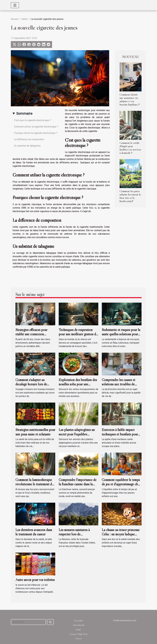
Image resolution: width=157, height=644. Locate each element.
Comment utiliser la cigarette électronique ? (36, 127)
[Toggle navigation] (15, 5)
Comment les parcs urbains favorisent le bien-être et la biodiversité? (130, 196)
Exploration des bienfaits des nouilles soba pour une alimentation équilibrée (78, 384)
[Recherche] (28, 622)
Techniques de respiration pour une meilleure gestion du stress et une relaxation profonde (78, 336)
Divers (79, 639)
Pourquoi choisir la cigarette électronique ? (36, 133)
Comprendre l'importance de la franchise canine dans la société (78, 484)
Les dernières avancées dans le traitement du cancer (34, 532)
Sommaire (24, 114)
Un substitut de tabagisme (27, 146)
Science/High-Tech (78, 634)
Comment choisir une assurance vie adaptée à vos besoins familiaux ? (130, 99)
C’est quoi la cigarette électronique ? (32, 120)
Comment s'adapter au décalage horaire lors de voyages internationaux (31, 384)
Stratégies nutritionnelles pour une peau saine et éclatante (35, 432)
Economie (78, 620)
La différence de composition (29, 139)
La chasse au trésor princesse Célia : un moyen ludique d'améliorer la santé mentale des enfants (121, 536)
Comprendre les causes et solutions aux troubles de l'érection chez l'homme (118, 384)
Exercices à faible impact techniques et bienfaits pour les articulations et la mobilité (121, 434)
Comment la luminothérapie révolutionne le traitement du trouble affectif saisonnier (34, 484)
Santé (24, 19)
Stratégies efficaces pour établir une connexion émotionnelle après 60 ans (33, 334)
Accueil (15, 19)
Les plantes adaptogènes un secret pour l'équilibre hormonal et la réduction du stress (77, 436)
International (79, 625)
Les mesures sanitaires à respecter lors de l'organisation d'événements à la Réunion (78, 536)
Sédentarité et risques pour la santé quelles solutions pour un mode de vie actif (121, 334)
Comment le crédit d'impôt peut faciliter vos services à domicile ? (130, 148)
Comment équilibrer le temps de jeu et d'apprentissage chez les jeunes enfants (121, 484)
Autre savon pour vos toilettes (35, 580)
